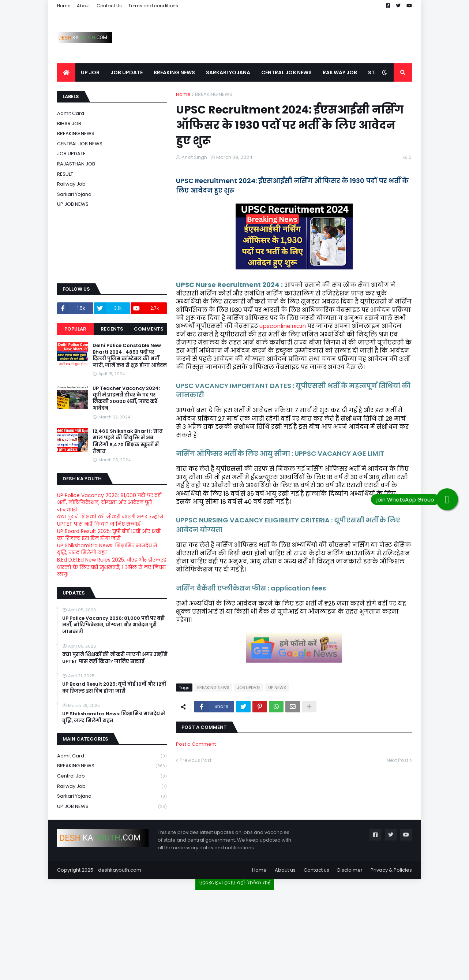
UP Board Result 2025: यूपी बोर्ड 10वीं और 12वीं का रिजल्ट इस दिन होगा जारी (109, 535)
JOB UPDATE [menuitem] (127, 72)
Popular (75, 329)
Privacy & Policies (391, 870)
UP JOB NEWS (73, 204)
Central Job (112, 776)
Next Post (397, 760)
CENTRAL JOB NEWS (80, 144)
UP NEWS (277, 688)
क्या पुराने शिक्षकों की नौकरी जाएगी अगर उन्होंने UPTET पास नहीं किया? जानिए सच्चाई (110, 520)
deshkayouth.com (120, 870)
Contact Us (109, 6)
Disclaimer (350, 870)
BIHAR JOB (69, 124)
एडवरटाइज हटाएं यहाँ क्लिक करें (235, 883)
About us (285, 870)
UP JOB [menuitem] (90, 72)
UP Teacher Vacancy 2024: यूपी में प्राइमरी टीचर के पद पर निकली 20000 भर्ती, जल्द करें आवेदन (126, 398)
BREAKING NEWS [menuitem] (174, 72)
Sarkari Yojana (74, 194)
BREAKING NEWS (214, 94)
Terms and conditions (153, 6)
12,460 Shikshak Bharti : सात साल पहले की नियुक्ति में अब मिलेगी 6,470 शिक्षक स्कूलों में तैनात (128, 441)
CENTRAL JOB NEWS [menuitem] (286, 72)
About (83, 6)
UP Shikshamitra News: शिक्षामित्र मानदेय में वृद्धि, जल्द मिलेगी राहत (107, 549)
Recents (112, 329)
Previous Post (196, 760)
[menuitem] (66, 72)
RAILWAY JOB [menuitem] (340, 72)
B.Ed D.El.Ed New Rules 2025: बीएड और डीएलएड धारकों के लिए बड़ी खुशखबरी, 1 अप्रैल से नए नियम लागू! (112, 567)
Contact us (316, 870)
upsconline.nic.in (283, 326)
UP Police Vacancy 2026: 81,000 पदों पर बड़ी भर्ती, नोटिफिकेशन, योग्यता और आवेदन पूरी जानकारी (109, 502)
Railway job (71, 184)
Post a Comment (196, 744)
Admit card (71, 113)
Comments (149, 329)
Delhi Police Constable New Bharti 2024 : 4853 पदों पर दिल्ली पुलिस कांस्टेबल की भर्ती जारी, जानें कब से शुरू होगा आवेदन (130, 356)
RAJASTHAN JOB (76, 164)
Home (64, 6)
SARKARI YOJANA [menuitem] (228, 72)
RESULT (65, 174)
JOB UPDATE (249, 688)
